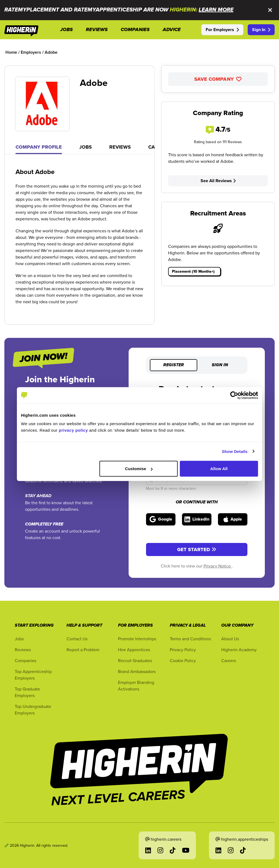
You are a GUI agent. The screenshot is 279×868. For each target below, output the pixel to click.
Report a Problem (83, 650)
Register (174, 365)
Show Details (235, 451)
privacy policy (73, 430)
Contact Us (77, 639)
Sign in (220, 365)
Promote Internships (137, 639)
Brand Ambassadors (137, 671)
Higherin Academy (239, 650)
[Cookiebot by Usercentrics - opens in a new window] (234, 395)
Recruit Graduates (135, 660)
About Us (230, 639)
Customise (139, 469)
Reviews (120, 147)
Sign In (261, 30)
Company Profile (39, 147)
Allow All (219, 469)
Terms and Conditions (190, 639)
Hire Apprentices (134, 650)
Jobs (86, 147)
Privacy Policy (183, 650)
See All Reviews (218, 181)
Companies (25, 660)
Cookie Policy (183, 660)
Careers (229, 660)
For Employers (222, 30)
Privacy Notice (218, 566)
